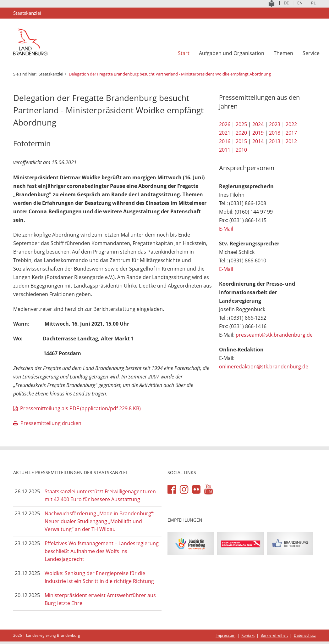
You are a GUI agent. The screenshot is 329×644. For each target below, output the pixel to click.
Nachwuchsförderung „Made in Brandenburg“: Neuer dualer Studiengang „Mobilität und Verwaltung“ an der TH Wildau (99, 521)
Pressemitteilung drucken (51, 423)
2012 (291, 141)
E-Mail (226, 229)
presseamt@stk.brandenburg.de (274, 335)
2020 (241, 133)
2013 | (277, 141)
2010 (241, 150)
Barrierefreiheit (274, 635)
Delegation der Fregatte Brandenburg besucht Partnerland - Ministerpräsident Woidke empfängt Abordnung (170, 74)
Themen (283, 53)
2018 (275, 133)
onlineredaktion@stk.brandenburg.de (264, 367)
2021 (225, 133)
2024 (258, 124)
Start (184, 53)
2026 (225, 124)
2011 (225, 150)
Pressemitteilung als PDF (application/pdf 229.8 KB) (80, 408)
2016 (225, 141)
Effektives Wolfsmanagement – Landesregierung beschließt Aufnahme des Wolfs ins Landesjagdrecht (102, 551)
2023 (275, 124)
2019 (258, 133)
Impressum (225, 635)
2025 (241, 124)
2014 (258, 141)
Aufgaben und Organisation (232, 53)
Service (311, 53)
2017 (291, 133)
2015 (241, 141)
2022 (291, 124)
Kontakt (248, 635)
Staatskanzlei (51, 74)
